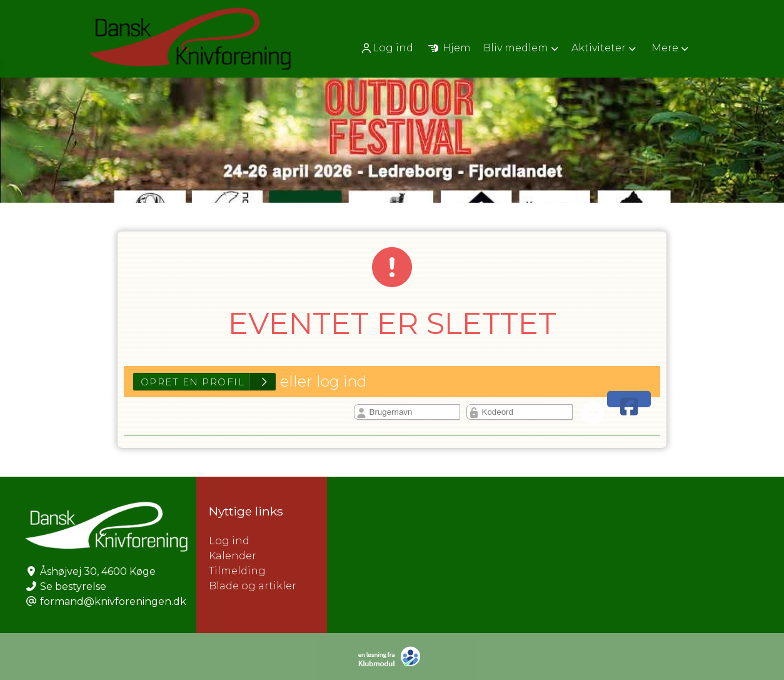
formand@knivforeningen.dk (113, 601)
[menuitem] (388, 48)
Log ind (387, 48)
